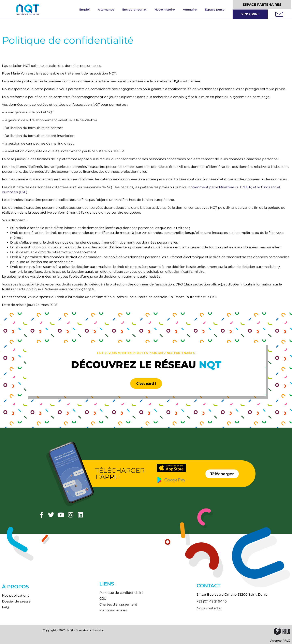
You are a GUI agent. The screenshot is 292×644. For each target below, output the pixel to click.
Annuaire (190, 10)
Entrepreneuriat (134, 10)
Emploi (84, 10)
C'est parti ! (146, 384)
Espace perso (215, 10)
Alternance (106, 10)
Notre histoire (165, 10)
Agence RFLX (280, 641)
